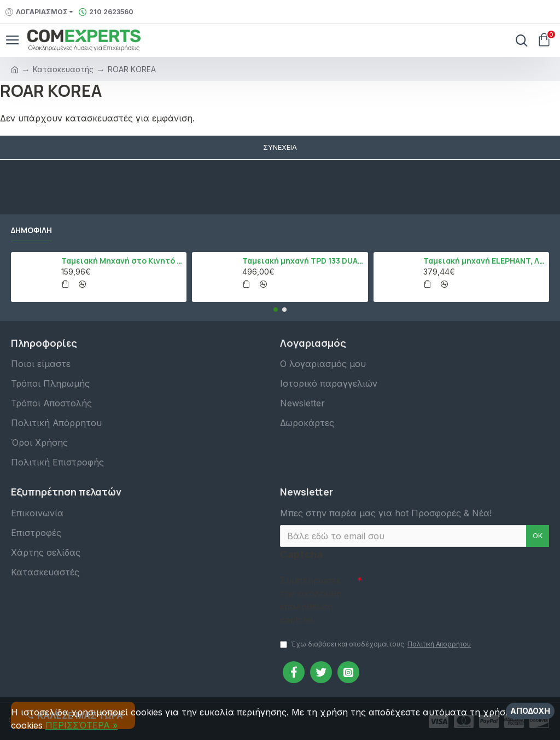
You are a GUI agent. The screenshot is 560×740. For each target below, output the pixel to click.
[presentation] (439, 589)
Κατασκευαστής (63, 69)
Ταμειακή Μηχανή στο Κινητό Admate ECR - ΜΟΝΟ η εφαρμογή (122, 260)
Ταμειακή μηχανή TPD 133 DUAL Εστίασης (303, 260)
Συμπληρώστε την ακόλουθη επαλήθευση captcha (311, 599)
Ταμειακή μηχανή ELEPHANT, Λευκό (484, 260)
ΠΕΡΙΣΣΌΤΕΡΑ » (81, 725)
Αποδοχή (530, 711)
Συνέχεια (280, 147)
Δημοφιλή (31, 230)
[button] (276, 309)
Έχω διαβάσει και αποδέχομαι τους (376, 644)
